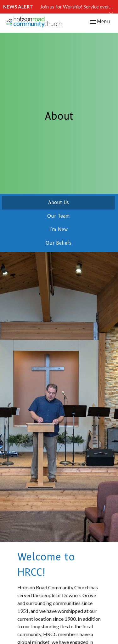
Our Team (59, 216)
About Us (59, 203)
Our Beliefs (59, 243)
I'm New (59, 230)
